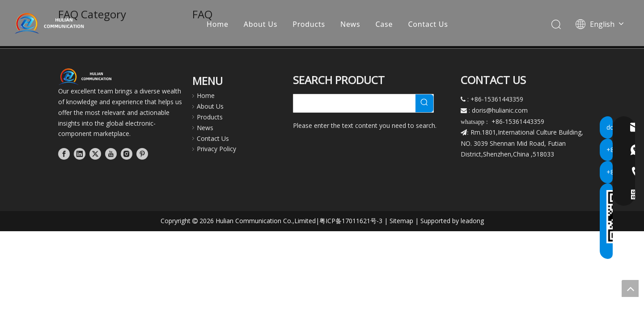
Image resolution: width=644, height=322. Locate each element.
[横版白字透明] (87, 76)
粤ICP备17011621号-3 (351, 221)
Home (218, 25)
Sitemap (401, 221)
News (351, 25)
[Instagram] (127, 154)
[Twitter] (95, 154)
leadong (472, 221)
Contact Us (428, 25)
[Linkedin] (80, 154)
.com (521, 110)
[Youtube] (111, 154)
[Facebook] (64, 154)
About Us (261, 25)
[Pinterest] (142, 154)
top (630, 288)
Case (384, 25)
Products (309, 25)
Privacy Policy (216, 149)
